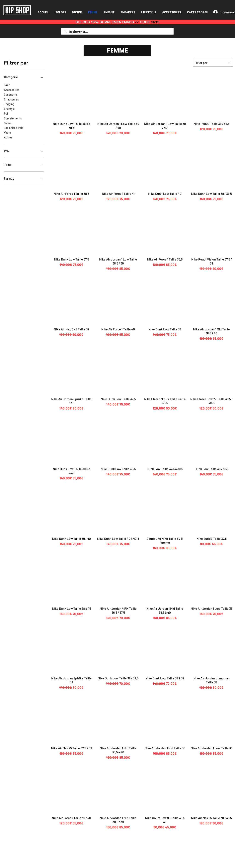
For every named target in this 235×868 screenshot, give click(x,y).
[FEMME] (117, 51)
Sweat (8, 123)
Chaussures (11, 99)
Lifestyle (9, 108)
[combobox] (213, 63)
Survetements (13, 118)
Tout (7, 85)
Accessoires (12, 89)
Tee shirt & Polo (14, 127)
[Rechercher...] (117, 32)
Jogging (9, 104)
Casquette (10, 94)
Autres (8, 137)
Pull (6, 113)
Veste (7, 132)
